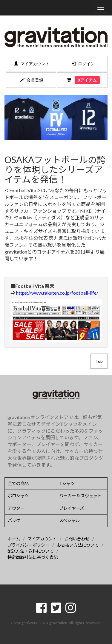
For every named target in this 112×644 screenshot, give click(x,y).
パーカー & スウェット (80, 496)
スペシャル (69, 520)
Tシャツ (67, 483)
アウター (16, 508)
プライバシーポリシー (28, 545)
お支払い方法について (78, 545)
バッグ (14, 520)
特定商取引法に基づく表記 (33, 557)
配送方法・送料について (30, 551)
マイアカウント (31, 64)
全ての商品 (18, 483)
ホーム (14, 539)
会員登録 (31, 80)
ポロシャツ (18, 496)
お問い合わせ (77, 539)
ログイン (82, 64)
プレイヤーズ (72, 508)
